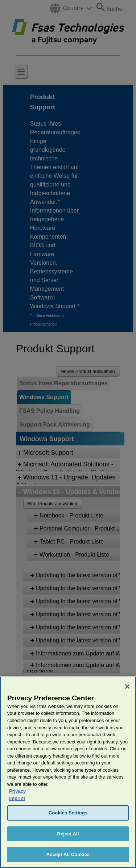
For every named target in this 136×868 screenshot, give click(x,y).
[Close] (127, 698)
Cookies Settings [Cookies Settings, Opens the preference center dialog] (68, 824)
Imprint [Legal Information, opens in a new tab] (17, 810)
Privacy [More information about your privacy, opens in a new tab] (17, 802)
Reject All (68, 845)
